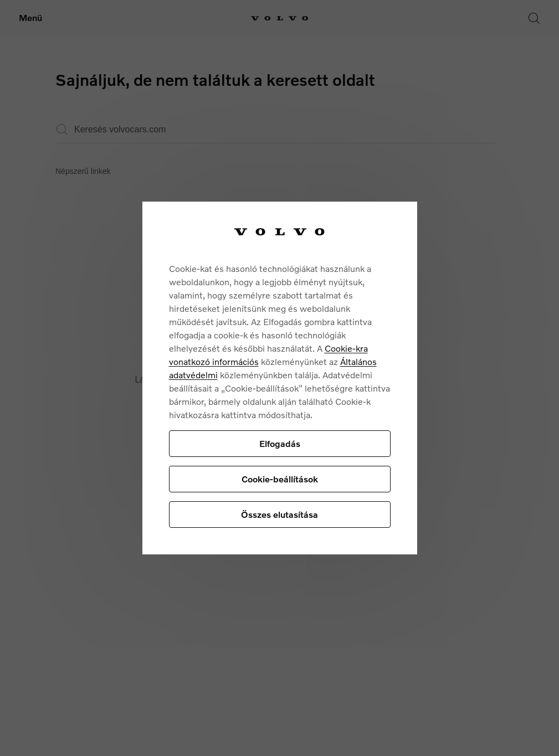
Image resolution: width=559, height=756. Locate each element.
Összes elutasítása (279, 514)
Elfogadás (280, 443)
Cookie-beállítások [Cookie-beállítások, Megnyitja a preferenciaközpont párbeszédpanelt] (280, 479)
